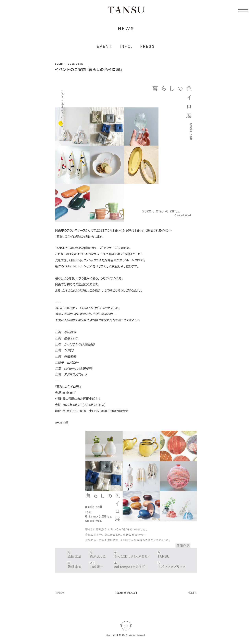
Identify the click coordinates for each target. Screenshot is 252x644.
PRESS (148, 46)
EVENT (104, 46)
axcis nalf (62, 422)
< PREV (60, 593)
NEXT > (192, 593)
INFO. (126, 46)
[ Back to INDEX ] (126, 593)
